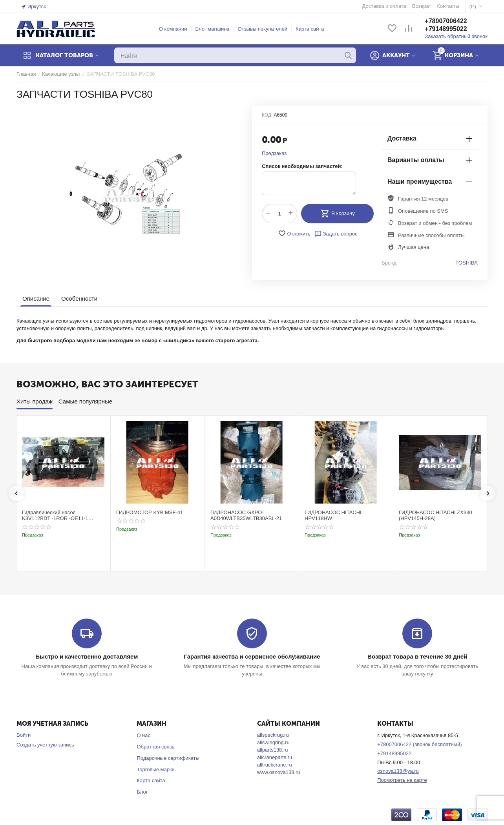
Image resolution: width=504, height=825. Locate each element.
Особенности (79, 298)
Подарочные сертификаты (168, 758)
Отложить (294, 234)
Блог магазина (213, 29)
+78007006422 (446, 21)
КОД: (267, 115)
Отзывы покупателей (263, 29)
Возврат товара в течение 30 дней (417, 656)
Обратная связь (155, 747)
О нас (143, 735)
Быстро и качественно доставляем (87, 656)
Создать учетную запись (45, 745)
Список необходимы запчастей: (302, 166)
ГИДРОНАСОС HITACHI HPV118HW (333, 516)
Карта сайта (310, 29)
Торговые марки (156, 769)
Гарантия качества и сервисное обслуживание (252, 656)
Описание (36, 298)
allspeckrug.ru (273, 735)
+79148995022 (446, 29)
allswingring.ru (273, 742)
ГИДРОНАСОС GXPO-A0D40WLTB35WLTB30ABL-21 (246, 516)
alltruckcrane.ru (275, 765)
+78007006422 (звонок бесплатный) (419, 744)
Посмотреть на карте (402, 780)
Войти (24, 735)
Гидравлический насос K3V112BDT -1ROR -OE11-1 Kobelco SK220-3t (55, 516)
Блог (142, 792)
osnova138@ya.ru (398, 771)
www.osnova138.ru (279, 772)
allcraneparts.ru (275, 757)
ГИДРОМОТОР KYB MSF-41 (150, 512)
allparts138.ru (273, 750)
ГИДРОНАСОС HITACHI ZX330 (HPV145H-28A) (436, 516)
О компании (173, 29)
